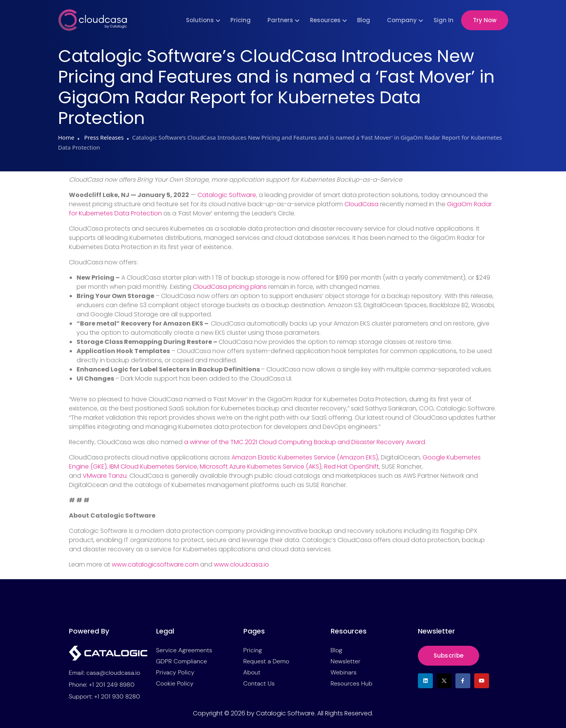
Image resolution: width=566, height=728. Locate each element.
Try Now (485, 20)
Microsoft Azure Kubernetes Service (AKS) (261, 467)
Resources (325, 20)
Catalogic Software (227, 195)
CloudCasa (361, 204)
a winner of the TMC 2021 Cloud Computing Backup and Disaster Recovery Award (305, 442)
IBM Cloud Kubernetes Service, (155, 467)
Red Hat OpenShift (352, 467)
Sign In (444, 20)
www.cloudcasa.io (241, 564)
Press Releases (103, 137)
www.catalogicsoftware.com (155, 564)
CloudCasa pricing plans (230, 287)
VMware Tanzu (105, 476)
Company (402, 20)
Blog (364, 20)
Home (66, 137)
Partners (280, 20)
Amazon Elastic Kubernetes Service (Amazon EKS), (306, 457)
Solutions (200, 20)
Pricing (241, 20)
